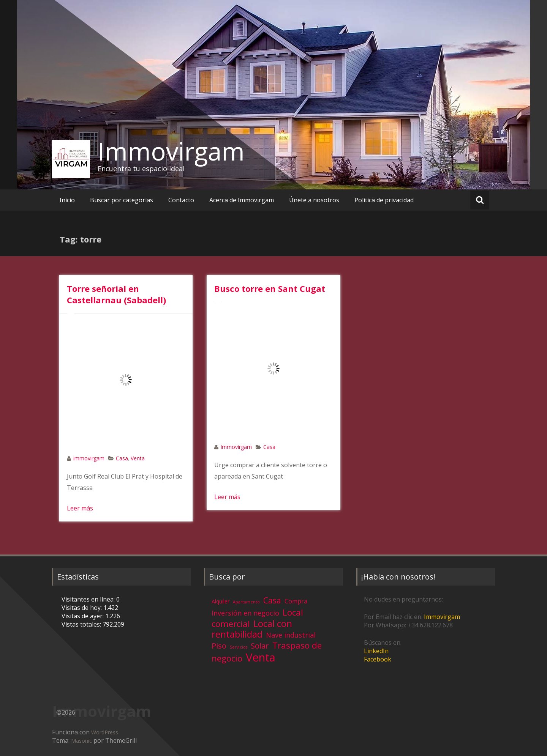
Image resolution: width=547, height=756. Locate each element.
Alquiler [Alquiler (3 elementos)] (221, 601)
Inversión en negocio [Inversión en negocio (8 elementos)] (245, 613)
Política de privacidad (384, 200)
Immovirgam (171, 151)
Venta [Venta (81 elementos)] (261, 657)
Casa (122, 458)
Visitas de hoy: (82, 608)
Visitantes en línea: (89, 599)
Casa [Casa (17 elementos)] (272, 600)
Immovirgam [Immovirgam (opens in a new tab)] (442, 617)
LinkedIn (376, 651)
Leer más (80, 508)
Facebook (378, 659)
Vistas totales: (82, 624)
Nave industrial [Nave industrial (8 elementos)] (291, 635)
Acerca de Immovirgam (242, 200)
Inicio (67, 200)
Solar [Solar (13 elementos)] (260, 646)
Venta (138, 458)
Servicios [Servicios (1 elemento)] (239, 647)
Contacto (181, 200)
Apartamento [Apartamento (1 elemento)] (246, 602)
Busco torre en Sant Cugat (270, 288)
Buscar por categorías (122, 200)
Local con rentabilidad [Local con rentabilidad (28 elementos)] (252, 629)
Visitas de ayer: (83, 616)
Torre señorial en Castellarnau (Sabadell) (116, 294)
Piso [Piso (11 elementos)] (219, 646)
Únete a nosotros (314, 200)
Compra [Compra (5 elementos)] (296, 601)
